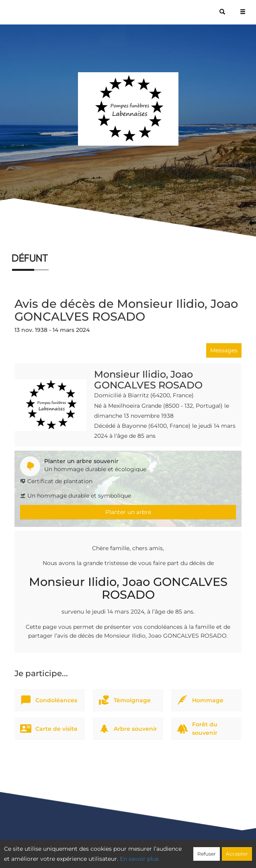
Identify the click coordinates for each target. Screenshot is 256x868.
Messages (224, 350)
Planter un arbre (128, 512)
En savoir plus (139, 859)
